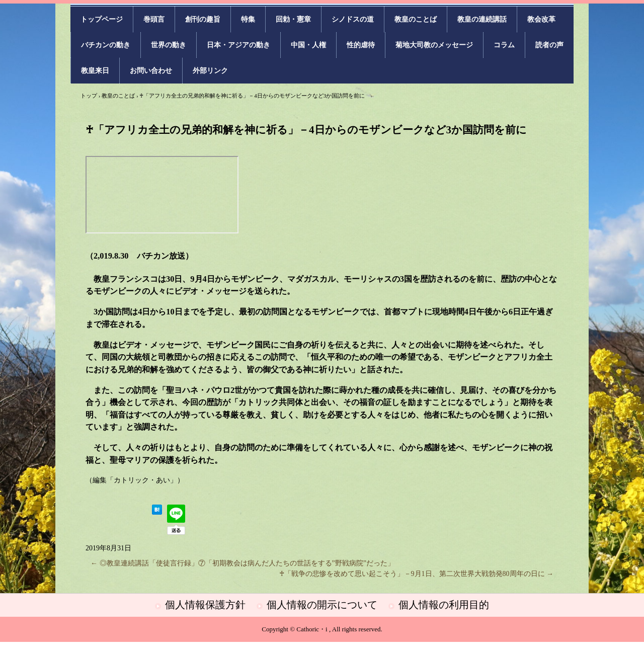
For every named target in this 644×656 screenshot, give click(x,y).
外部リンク (210, 71)
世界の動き (169, 45)
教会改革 (541, 19)
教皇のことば (416, 19)
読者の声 (549, 45)
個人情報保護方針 (205, 605)
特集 (248, 19)
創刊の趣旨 (203, 19)
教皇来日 (95, 71)
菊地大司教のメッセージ (434, 45)
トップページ (102, 19)
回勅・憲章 (293, 19)
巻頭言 (154, 19)
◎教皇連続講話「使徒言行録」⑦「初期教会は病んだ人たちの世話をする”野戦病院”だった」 (243, 563)
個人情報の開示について (322, 605)
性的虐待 (361, 45)
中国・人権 (308, 45)
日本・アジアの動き (238, 45)
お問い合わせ (151, 71)
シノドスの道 (353, 19)
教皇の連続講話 (482, 19)
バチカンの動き (106, 45)
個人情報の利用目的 (444, 605)
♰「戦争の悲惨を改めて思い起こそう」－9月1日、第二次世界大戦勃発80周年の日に (417, 574)
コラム (504, 45)
